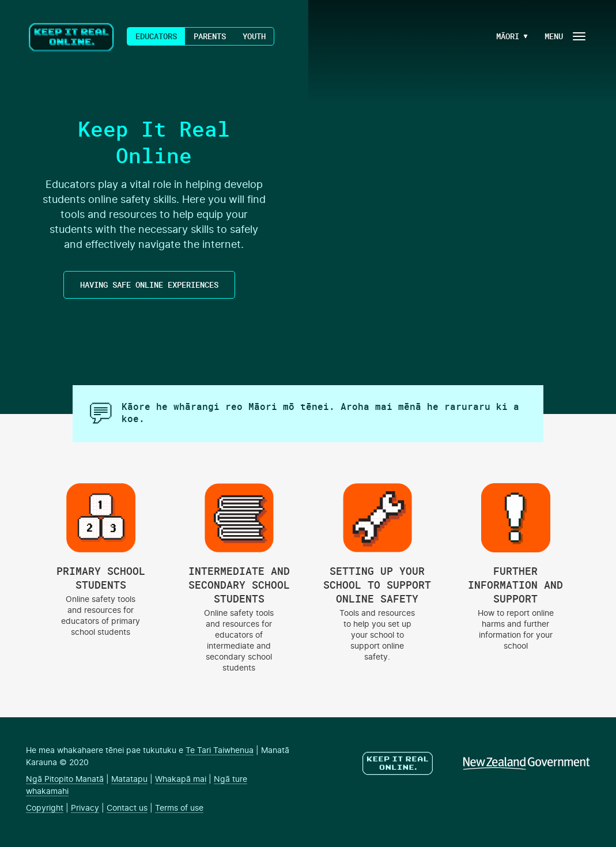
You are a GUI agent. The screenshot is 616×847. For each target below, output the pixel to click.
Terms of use (179, 808)
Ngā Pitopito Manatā (65, 780)
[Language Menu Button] (503, 36)
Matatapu (129, 780)
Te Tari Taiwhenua (220, 751)
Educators (156, 36)
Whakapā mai (181, 780)
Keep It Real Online (72, 37)
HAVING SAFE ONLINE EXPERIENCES (149, 285)
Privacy (85, 808)
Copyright (45, 808)
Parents (210, 36)
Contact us (127, 808)
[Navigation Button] (564, 36)
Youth (254, 36)
